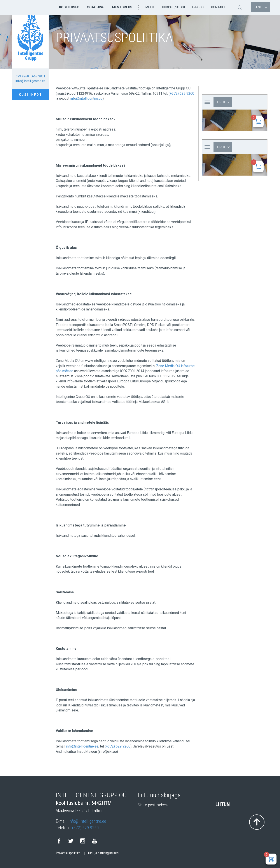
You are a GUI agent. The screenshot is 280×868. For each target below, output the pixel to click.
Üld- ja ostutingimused (103, 853)
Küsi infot (31, 95)
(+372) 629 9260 (181, 93)
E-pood (198, 7)
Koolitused (69, 7)
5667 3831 (38, 76)
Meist (150, 7)
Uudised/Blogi (173, 7)
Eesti (261, 7)
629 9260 (22, 76)
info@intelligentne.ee (31, 81)
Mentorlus (122, 7)
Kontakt (218, 7)
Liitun (223, 804)
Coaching (96, 7)
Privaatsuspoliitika (68, 853)
